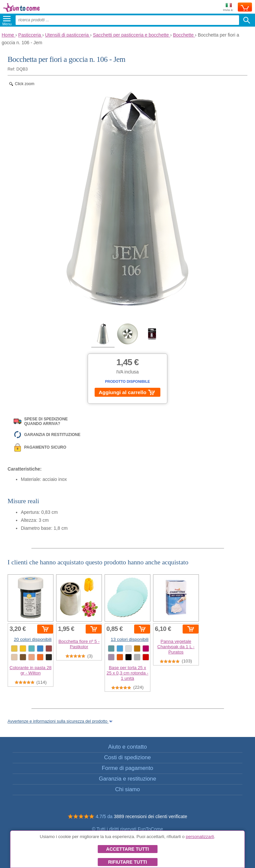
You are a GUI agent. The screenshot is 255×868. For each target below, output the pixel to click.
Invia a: (228, 7)
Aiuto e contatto (128, 747)
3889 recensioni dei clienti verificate (151, 816)
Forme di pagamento (128, 768)
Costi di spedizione (128, 757)
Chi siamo (128, 789)
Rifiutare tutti (127, 862)
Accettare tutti (128, 849)
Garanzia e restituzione (128, 779)
